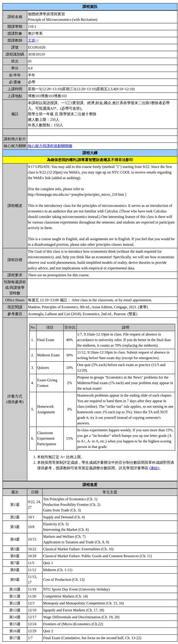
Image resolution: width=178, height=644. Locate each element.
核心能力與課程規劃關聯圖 (50, 146)
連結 (154, 468)
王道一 (33, 40)
